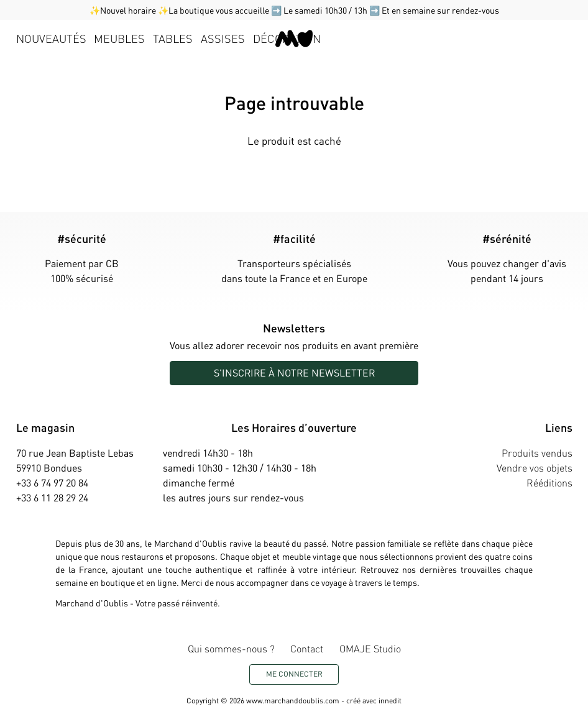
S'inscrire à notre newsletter (294, 372)
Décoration (287, 38)
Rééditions (549, 482)
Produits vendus (537, 453)
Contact (307, 648)
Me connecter (294, 674)
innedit (390, 701)
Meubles (119, 38)
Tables (173, 38)
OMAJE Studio (370, 648)
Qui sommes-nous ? (231, 648)
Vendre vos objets (535, 468)
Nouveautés (51, 38)
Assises (223, 38)
